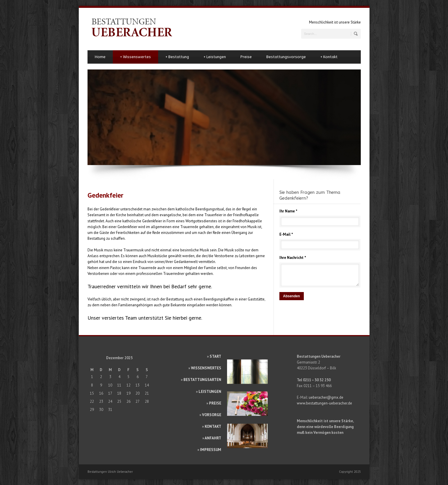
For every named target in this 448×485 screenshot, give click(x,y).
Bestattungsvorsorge (286, 57)
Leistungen (215, 57)
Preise (246, 57)
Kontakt (329, 57)
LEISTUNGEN (210, 392)
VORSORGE (212, 415)
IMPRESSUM (211, 450)
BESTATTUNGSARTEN (202, 380)
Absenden (292, 296)
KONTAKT (213, 426)
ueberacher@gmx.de (326, 397)
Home (100, 57)
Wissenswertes (135, 57)
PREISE (215, 403)
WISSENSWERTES (206, 368)
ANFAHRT (213, 438)
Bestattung (177, 57)
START (215, 356)
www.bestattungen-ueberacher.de (324, 403)
